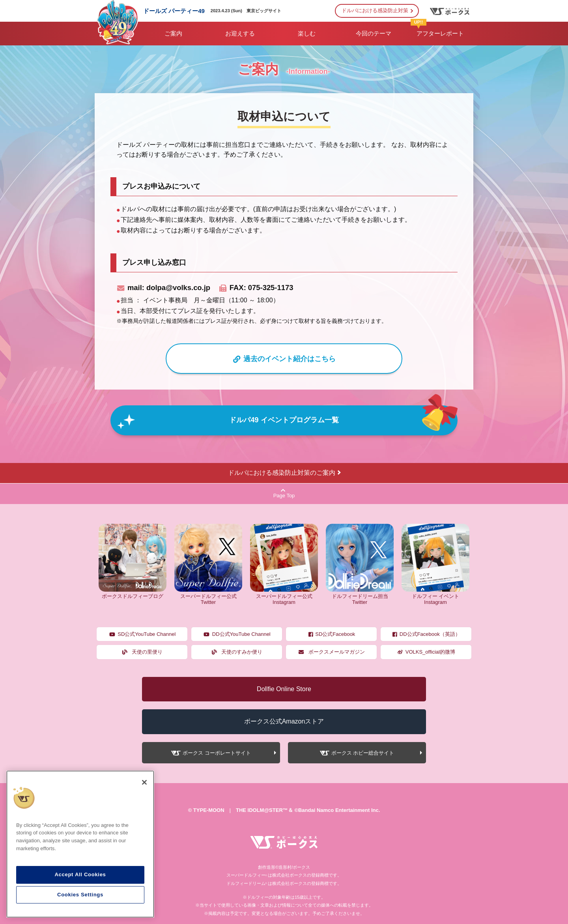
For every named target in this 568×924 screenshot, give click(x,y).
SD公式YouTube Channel (142, 634)
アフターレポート (437, 29)
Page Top (284, 493)
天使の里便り (142, 652)
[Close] (144, 782)
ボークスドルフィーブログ (133, 593)
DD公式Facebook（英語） (426, 634)
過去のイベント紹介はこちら (284, 359)
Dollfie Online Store (284, 689)
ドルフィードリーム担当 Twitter (360, 596)
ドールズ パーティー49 (174, 11)
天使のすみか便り (237, 652)
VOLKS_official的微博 (426, 652)
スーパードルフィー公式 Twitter (208, 596)
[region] (80, 844)
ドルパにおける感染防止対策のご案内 (282, 473)
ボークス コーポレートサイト (217, 753)
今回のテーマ (374, 33)
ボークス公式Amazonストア (284, 721)
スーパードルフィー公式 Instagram (284, 596)
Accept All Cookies (80, 874)
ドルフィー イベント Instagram (435, 596)
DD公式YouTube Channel (237, 634)
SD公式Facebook (332, 634)
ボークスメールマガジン (331, 652)
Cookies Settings (80, 895)
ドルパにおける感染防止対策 (375, 10)
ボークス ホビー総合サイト (363, 753)
